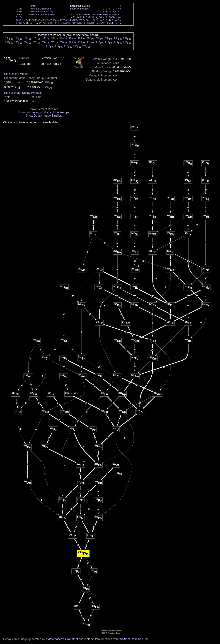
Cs (17, 20)
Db (77, 23)
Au (97, 20)
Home (32, 6)
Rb (17, 17)
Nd (34, 20)
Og (119, 23)
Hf (74, 20)
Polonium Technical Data (42, 14)
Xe (119, 17)
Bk (52, 23)
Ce (27, 20)
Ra (21, 23)
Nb (77, 17)
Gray (86, 9)
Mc (110, 23)
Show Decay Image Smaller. (44, 116)
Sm (41, 20)
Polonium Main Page (40, 9)
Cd (100, 17)
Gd (48, 20)
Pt (94, 20)
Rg (97, 23)
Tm (65, 20)
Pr (30, 20)
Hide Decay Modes (16, 74)
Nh (104, 23)
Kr (119, 14)
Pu (41, 23)
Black (73, 9)
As (110, 14)
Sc (72, 14)
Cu (97, 14)
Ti (74, 14)
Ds (94, 23)
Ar (119, 12)
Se (113, 14)
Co (91, 14)
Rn (119, 20)
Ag (97, 17)
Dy (55, 20)
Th (27, 23)
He (119, 6)
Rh (91, 17)
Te (113, 17)
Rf (74, 23)
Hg (100, 20)
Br (116, 14)
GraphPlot (71, 639)
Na (17, 12)
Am (45, 23)
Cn (100, 23)
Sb (110, 17)
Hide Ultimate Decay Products (23, 93)
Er (61, 20)
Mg (21, 12)
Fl (107, 23)
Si (107, 12)
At (116, 20)
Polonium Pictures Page (42, 12)
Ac (24, 23)
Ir (91, 20)
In (104, 17)
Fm (61, 23)
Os (87, 20)
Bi (110, 20)
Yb (68, 20)
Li (17, 9)
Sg (81, 23)
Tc (84, 17)
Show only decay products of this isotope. (44, 112)
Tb (52, 20)
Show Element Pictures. (44, 109)
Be (21, 9)
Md (65, 23)
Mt (91, 23)
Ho (58, 20)
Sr (21, 17)
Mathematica (54, 639)
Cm (48, 23)
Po (113, 20)
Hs (87, 23)
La (24, 20)
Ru (87, 17)
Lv (113, 23)
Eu (44, 20)
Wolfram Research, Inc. (134, 639)
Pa (30, 23)
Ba (21, 20)
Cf (55, 23)
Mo (81, 17)
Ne (119, 9)
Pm (37, 20)
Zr (74, 17)
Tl (104, 20)
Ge (107, 14)
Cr (81, 14)
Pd (94, 17)
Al (103, 12)
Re (84, 20)
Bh (84, 23)
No (68, 23)
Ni (94, 14)
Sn (107, 17)
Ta (77, 20)
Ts (116, 23)
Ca (21, 14)
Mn (84, 14)
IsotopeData (92, 639)
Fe (87, 14)
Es (58, 23)
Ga (103, 14)
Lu (72, 20)
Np (37, 23)
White (80, 9)
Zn (100, 14)
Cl (116, 12)
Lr (72, 23)
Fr (17, 23)
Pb (107, 20)
